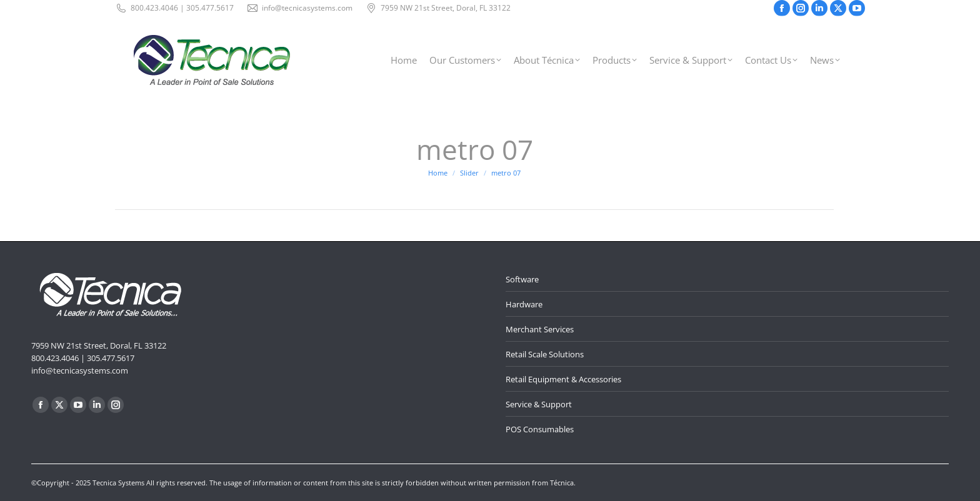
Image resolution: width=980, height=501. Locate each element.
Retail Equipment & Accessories (563, 379)
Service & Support (539, 404)
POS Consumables (540, 429)
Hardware (524, 304)
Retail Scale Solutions (545, 354)
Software (522, 279)
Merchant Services (540, 329)
